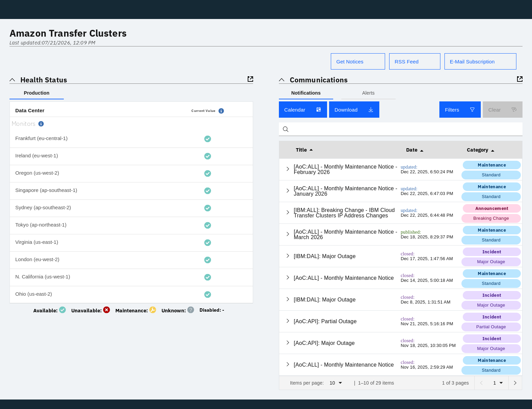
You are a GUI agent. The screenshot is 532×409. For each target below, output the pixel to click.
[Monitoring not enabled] (213, 310)
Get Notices (350, 62)
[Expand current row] (288, 169)
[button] (221, 111)
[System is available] (51, 310)
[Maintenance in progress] (137, 310)
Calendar (303, 110)
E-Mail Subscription (472, 62)
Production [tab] (36, 93)
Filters (460, 110)
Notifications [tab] (306, 93)
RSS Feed (406, 62)
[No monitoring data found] (179, 310)
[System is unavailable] (92, 310)
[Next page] (515, 383)
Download (354, 110)
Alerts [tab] (368, 93)
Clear (502, 110)
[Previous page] (481, 383)
